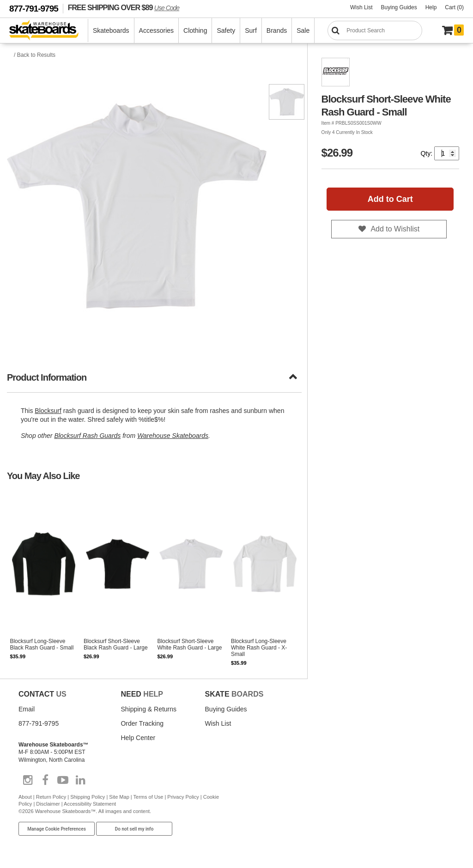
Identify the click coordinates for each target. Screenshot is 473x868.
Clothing (195, 30)
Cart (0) (454, 7)
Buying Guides (399, 7)
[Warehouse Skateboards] (49, 31)
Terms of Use (149, 797)
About (25, 797)
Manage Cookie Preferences (57, 829)
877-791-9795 (34, 9)
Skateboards (111, 30)
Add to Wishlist (395, 229)
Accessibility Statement (90, 804)
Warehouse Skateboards (173, 436)
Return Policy (51, 797)
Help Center (138, 738)
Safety (226, 30)
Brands (277, 30)
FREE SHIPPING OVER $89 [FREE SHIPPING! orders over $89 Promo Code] (124, 7)
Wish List (361, 7)
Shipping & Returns (149, 709)
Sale (303, 30)
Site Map (119, 797)
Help (431, 7)
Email (27, 709)
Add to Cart (390, 199)
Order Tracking (142, 723)
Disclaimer (48, 804)
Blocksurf (48, 411)
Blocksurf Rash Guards (87, 436)
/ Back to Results (35, 55)
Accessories (156, 30)
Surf (251, 30)
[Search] (375, 30)
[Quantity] (447, 153)
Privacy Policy (183, 797)
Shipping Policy (88, 797)
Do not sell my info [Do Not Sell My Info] (134, 829)
